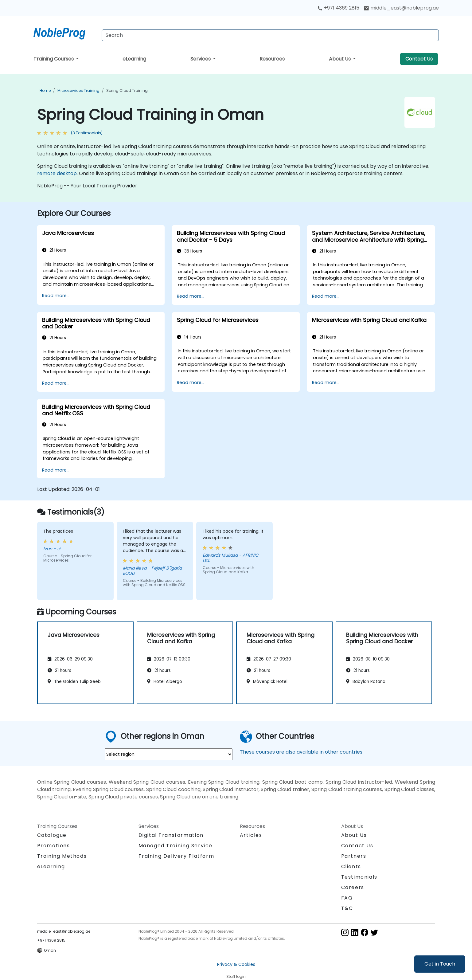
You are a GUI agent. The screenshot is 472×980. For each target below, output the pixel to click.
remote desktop (57, 173)
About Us (340, 59)
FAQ (347, 898)
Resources (272, 59)
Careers (353, 887)
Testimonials (359, 877)
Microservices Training (78, 90)
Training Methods (62, 856)
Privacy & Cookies (236, 964)
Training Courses (54, 59)
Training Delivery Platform (176, 856)
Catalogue (52, 835)
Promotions (54, 846)
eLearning (134, 59)
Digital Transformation (171, 835)
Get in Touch (440, 964)
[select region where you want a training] (169, 754)
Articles (251, 835)
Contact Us (419, 59)
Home (45, 90)
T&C (347, 908)
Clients (351, 866)
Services (201, 59)
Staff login (236, 976)
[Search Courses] (270, 35)
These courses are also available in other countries (301, 752)
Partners (354, 856)
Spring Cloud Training (127, 90)
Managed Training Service (176, 846)
